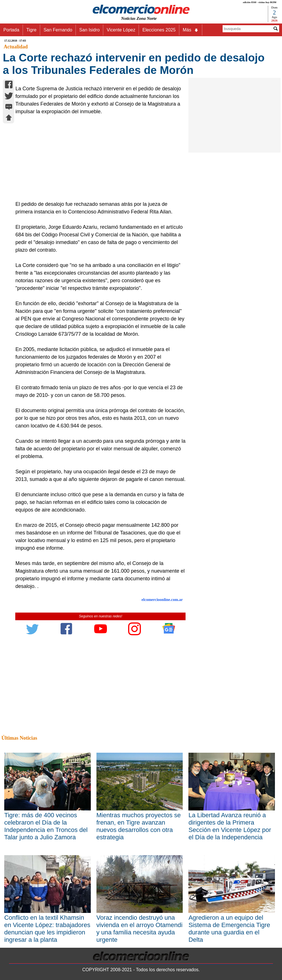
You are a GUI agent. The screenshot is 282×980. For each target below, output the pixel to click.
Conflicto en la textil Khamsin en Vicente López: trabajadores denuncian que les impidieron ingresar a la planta (47, 929)
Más (191, 30)
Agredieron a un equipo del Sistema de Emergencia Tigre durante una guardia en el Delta (229, 929)
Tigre (31, 30)
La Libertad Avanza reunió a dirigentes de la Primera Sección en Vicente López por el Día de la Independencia (230, 826)
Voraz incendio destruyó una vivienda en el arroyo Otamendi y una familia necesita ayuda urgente (140, 929)
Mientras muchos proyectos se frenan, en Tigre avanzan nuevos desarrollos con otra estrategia (139, 826)
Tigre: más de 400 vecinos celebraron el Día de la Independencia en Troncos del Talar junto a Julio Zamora (46, 826)
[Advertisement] (98, 158)
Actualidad (16, 47)
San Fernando (58, 30)
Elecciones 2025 (159, 30)
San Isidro (89, 30)
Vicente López (121, 30)
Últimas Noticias (19, 738)
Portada (11, 30)
